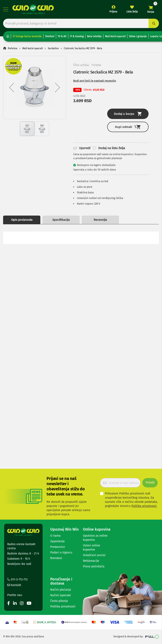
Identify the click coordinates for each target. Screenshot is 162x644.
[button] (12, 87)
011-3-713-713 (17, 580)
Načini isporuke (61, 595)
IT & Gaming (77, 36)
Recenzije (100, 220)
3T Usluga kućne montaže (27, 36)
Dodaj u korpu (128, 114)
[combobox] (81, 23)
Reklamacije (91, 561)
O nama (55, 536)
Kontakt (14, 585)
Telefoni (50, 36)
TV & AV (62, 36)
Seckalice (53, 48)
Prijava (113, 12)
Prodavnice (58, 547)
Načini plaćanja (61, 590)
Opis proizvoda (22, 220)
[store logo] (33, 9)
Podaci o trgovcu (61, 553)
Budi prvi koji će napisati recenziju (95, 81)
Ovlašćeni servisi (94, 555)
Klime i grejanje (138, 36)
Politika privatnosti (63, 607)
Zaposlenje (58, 541)
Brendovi (56, 558)
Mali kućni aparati (115, 36)
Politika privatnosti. (144, 506)
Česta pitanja (59, 601)
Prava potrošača (94, 566)
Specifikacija (61, 220)
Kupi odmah (128, 127)
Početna (13, 48)
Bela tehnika (94, 36)
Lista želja (132, 12)
